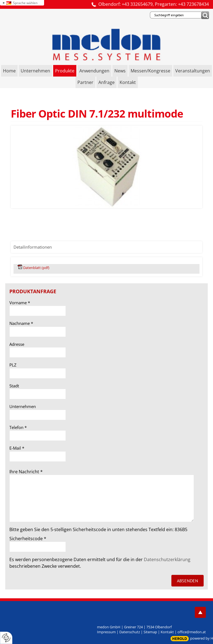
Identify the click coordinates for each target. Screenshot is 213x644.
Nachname (21, 323)
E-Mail (17, 448)
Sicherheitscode (28, 539)
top (200, 612)
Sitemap (150, 632)
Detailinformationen (33, 247)
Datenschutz (130, 632)
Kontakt (167, 632)
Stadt (14, 386)
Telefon (18, 427)
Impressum (106, 632)
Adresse (17, 344)
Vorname (20, 303)
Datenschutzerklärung (167, 559)
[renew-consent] (6, 638)
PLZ (13, 365)
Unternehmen (23, 406)
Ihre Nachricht (26, 472)
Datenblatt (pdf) (36, 268)
